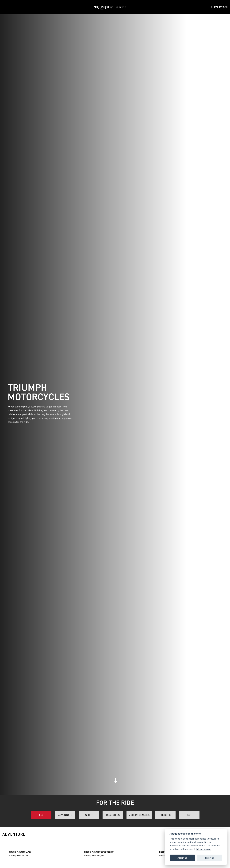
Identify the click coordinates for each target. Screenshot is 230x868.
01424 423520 (219, 7)
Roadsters (113, 815)
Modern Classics (139, 815)
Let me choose (204, 849)
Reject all (210, 858)
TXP (189, 815)
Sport (89, 815)
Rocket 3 (165, 815)
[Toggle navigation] (6, 7)
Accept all (182, 858)
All (41, 815)
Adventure (65, 815)
